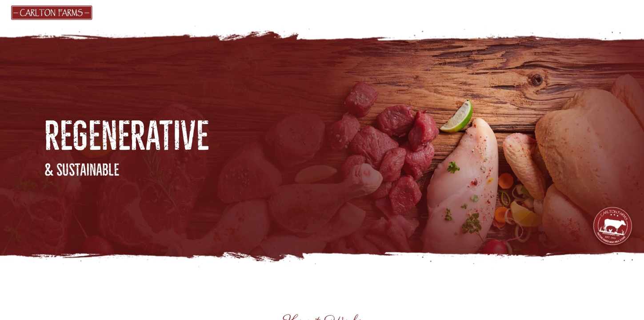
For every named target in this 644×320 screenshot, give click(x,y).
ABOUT (384, 12)
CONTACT (548, 12)
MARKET (176, 12)
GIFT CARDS (226, 12)
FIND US (277, 12)
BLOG (428, 12)
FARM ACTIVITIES (482, 12)
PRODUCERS (334, 12)
